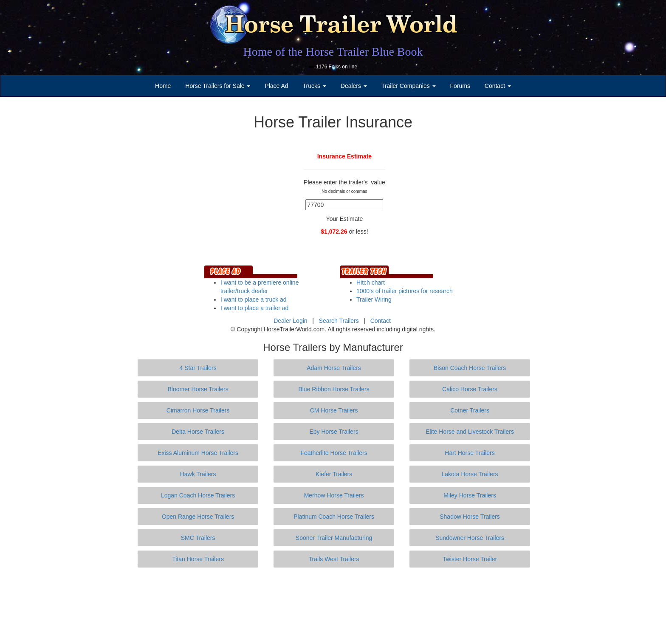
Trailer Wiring (374, 299)
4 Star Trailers (198, 368)
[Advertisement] (333, 606)
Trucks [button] (315, 86)
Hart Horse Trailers (470, 453)
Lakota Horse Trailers (470, 474)
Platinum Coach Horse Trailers (334, 517)
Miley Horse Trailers (470, 495)
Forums (460, 86)
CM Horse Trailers (334, 410)
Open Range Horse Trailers (198, 517)
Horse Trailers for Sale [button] (218, 86)
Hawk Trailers (198, 474)
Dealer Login (290, 321)
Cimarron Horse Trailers (198, 410)
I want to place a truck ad (254, 299)
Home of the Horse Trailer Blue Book (333, 52)
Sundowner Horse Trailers (470, 538)
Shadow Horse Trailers (470, 517)
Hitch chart (371, 282)
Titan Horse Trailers (198, 559)
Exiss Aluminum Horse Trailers (198, 453)
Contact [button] (498, 86)
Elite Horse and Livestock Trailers (470, 432)
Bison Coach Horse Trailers (470, 368)
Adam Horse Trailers (334, 368)
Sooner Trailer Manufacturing (334, 538)
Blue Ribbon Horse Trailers (334, 389)
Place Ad (276, 86)
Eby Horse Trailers (334, 432)
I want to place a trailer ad (254, 308)
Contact (381, 321)
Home (163, 86)
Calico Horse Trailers (470, 389)
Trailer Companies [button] (409, 86)
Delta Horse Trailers (198, 432)
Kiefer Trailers (334, 474)
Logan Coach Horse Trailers (198, 495)
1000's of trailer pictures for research (405, 291)
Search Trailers (339, 321)
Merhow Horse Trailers (334, 495)
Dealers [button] (354, 86)
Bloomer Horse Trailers (198, 389)
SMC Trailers (198, 538)
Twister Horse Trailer (470, 559)
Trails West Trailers (334, 559)
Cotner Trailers (470, 410)
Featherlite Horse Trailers (334, 453)
